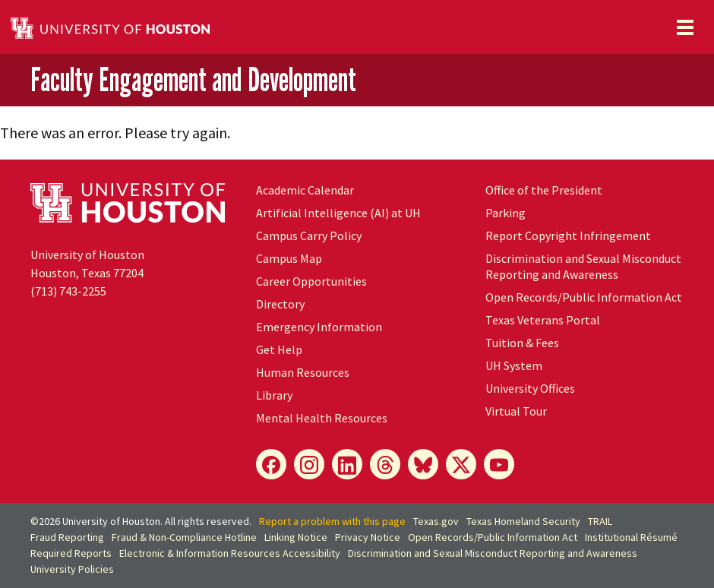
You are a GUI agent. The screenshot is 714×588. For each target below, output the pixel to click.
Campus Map (289, 258)
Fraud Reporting (67, 537)
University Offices (530, 388)
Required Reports (71, 553)
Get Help (279, 349)
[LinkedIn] (347, 464)
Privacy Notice (368, 537)
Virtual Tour (516, 411)
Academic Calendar (305, 190)
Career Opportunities (311, 281)
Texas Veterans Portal (543, 320)
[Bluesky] (423, 464)
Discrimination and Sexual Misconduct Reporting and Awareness (583, 266)
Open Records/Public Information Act (584, 297)
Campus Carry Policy (309, 236)
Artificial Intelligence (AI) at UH (338, 213)
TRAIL (600, 521)
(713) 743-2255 (68, 291)
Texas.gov (436, 521)
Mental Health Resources (322, 418)
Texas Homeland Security (523, 521)
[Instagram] (309, 464)
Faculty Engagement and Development (193, 79)
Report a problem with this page (332, 521)
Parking (505, 213)
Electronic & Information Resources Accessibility (230, 553)
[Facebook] (271, 464)
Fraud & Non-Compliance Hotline (184, 537)
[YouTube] (499, 464)
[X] (461, 464)
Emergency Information (319, 327)
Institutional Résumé (631, 537)
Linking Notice (296, 537)
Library (274, 395)
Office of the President (544, 190)
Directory (280, 304)
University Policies (72, 569)
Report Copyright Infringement (568, 236)
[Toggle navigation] (685, 27)
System (514, 365)
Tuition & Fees (522, 343)
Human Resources (303, 372)
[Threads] (385, 464)
